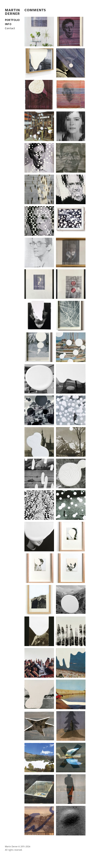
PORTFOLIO (12, 20)
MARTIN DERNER (12, 12)
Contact (10, 28)
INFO (8, 24)
